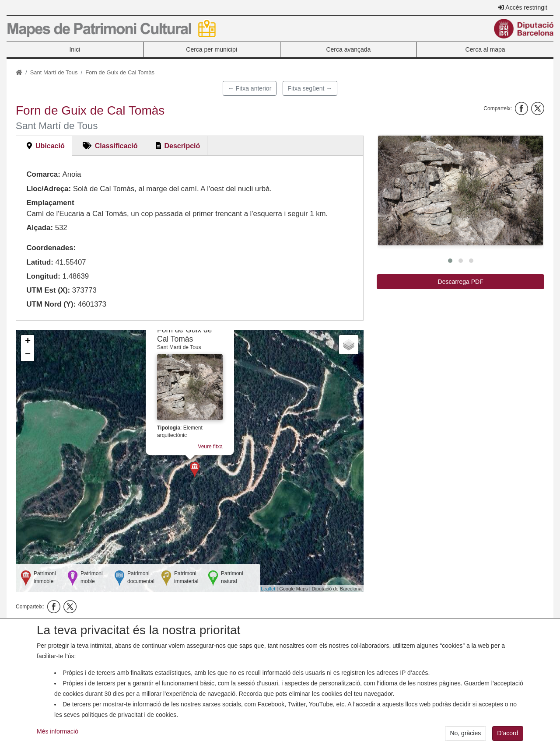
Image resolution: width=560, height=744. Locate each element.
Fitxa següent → (310, 88)
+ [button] (28, 342)
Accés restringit (526, 7)
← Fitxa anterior (250, 88)
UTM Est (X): (48, 290)
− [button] (28, 355)
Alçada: (40, 228)
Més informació (58, 738)
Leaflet (268, 589)
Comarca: (43, 174)
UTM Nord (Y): (51, 304)
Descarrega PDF (461, 282)
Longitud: (43, 276)
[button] (460, 190)
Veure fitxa (210, 447)
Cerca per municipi (212, 49)
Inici (75, 49)
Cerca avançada (348, 49)
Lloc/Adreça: (49, 189)
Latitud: (40, 262)
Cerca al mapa (485, 49)
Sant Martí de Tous (54, 72)
